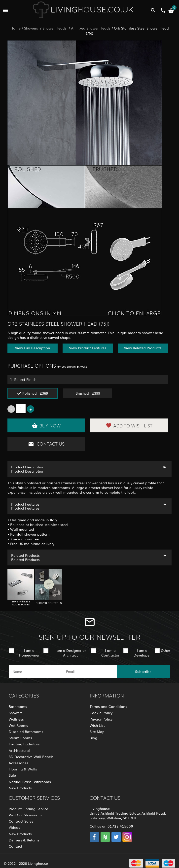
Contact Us (46, 444)
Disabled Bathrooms (26, 731)
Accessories (18, 763)
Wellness (16, 719)
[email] (89, 671)
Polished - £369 (35, 393)
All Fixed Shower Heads (91, 28)
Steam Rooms (20, 738)
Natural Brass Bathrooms (30, 782)
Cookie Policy (101, 713)
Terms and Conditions (108, 706)
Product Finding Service (28, 809)
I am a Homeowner (29, 653)
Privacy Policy (101, 719)
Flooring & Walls (23, 769)
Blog (93, 738)
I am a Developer (142, 653)
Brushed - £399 (88, 393)
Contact (15, 846)
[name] (36, 671)
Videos (14, 827)
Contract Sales (21, 821)
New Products (20, 788)
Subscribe (143, 671)
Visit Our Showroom (25, 815)
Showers (32, 28)
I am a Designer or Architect (70, 653)
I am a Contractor (110, 653)
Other (165, 650)
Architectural (19, 750)
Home (16, 28)
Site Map (97, 731)
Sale (12, 775)
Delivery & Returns (24, 840)
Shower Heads (55, 28)
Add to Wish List (129, 425)
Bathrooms (18, 706)
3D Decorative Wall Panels (31, 757)
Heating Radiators (24, 744)
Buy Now (46, 425)
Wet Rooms (18, 725)
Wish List (97, 725)
